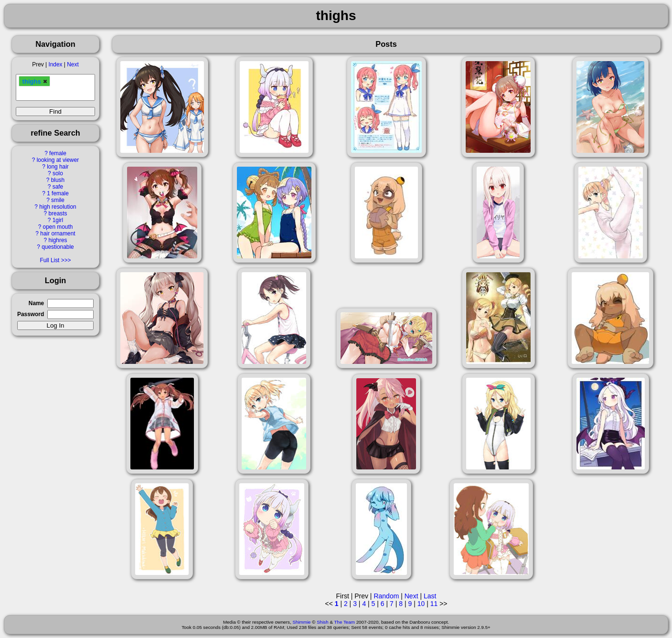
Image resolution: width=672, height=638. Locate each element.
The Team (345, 622)
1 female (58, 193)
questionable (58, 247)
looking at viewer (58, 160)
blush (58, 180)
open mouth (58, 227)
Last (430, 596)
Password (31, 314)
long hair (58, 167)
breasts (58, 213)
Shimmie (301, 622)
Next (73, 64)
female (58, 153)
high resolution (58, 207)
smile (58, 200)
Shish (323, 622)
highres (58, 240)
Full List (49, 260)
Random (386, 596)
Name (36, 303)
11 (434, 604)
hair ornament (58, 234)
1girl (58, 220)
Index (55, 64)
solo (58, 173)
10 (421, 604)
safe (58, 187)
